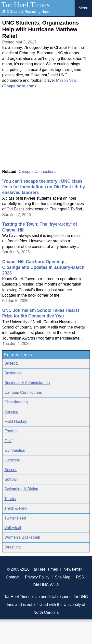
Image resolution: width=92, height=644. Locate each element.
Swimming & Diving (21, 489)
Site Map (63, 577)
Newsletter (73, 569)
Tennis (10, 499)
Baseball (12, 363)
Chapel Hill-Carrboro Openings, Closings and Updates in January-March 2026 (43, 267)
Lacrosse (12, 460)
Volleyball (13, 528)
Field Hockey (16, 421)
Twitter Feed (15, 518)
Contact (13, 577)
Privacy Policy (37, 577)
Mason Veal (66, 80)
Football (11, 431)
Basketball (13, 373)
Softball (11, 479)
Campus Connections (38, 171)
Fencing (11, 412)
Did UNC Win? (46, 585)
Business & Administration (27, 383)
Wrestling (13, 547)
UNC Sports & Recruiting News (26, 12)
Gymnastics (15, 450)
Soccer (11, 470)
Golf (8, 441)
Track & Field (16, 508)
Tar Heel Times (26, 5)
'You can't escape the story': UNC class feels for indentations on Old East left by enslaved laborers (44, 187)
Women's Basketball (22, 537)
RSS (80, 577)
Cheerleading (16, 402)
